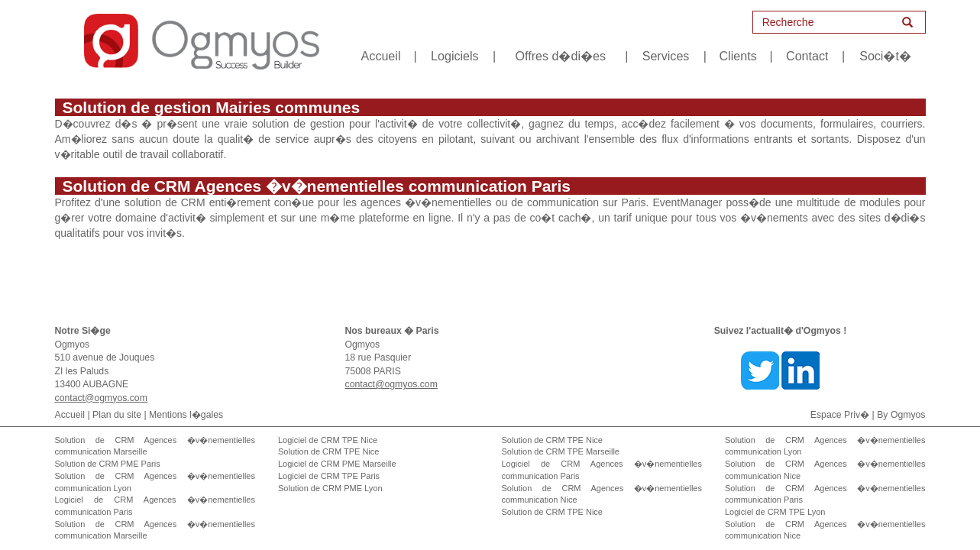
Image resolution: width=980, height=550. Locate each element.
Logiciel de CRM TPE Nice (328, 440)
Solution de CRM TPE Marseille (561, 451)
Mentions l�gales (186, 415)
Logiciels (455, 56)
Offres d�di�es (560, 56)
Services (666, 56)
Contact (807, 56)
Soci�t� (885, 56)
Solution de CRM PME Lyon (330, 488)
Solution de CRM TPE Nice (328, 451)
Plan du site (117, 415)
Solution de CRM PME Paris (108, 464)
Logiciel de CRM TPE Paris (329, 476)
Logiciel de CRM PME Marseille (337, 464)
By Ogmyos (901, 415)
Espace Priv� (840, 415)
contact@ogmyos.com (101, 398)
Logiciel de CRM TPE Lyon (775, 512)
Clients (738, 56)
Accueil (381, 56)
